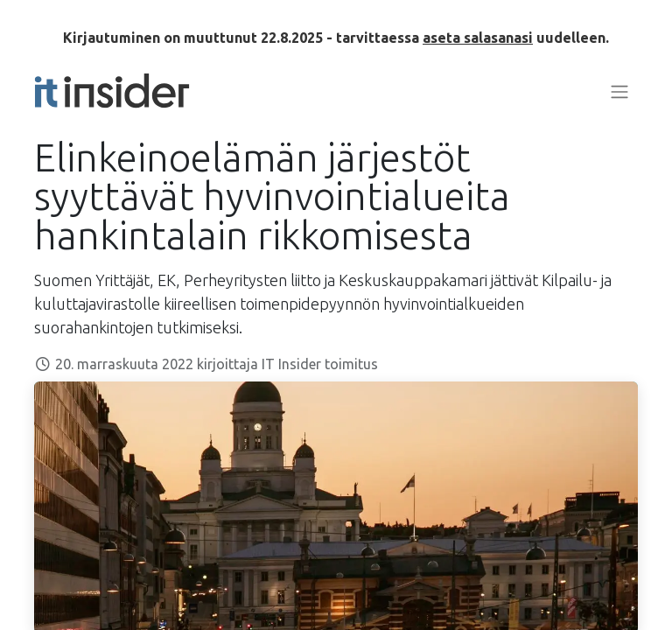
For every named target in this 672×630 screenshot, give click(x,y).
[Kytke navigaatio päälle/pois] (619, 91)
